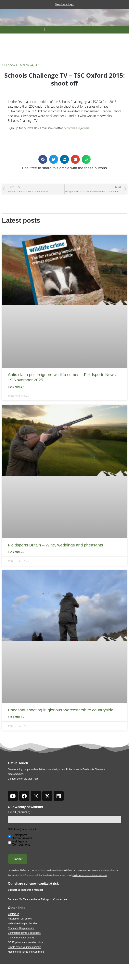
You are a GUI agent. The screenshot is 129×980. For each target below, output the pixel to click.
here (36, 779)
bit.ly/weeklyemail (76, 128)
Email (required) (20, 812)
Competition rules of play (21, 938)
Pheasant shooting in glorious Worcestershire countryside (61, 710)
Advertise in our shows (20, 919)
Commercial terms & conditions (24, 933)
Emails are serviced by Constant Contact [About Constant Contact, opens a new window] (90, 875)
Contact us (13, 914)
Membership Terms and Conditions (26, 952)
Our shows (9, 65)
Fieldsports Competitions (21, 843)
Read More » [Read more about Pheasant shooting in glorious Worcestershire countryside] (16, 717)
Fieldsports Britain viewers (22, 837)
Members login (64, 4)
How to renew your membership (25, 947)
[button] (44, 30)
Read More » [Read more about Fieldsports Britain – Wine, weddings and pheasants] (16, 552)
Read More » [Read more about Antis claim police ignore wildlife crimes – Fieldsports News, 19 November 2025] (16, 387)
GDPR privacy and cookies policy (25, 942)
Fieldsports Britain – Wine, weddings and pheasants (55, 545)
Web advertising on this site (22, 923)
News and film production (21, 928)
